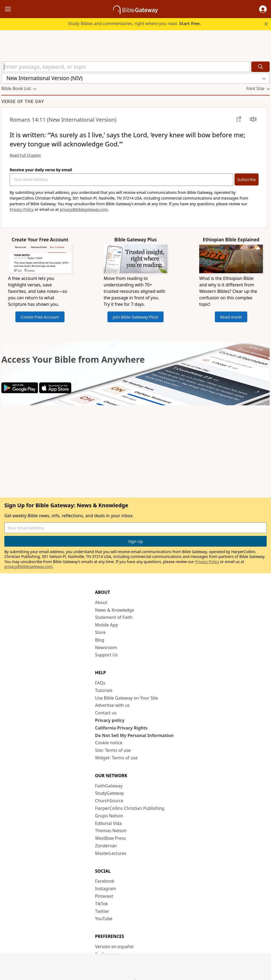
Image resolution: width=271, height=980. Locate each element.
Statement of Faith (114, 617)
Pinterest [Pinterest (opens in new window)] (104, 896)
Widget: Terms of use (116, 758)
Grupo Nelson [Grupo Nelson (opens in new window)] (109, 816)
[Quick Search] (126, 67)
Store (100, 632)
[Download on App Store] (55, 392)
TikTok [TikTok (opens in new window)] (101, 904)
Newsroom (106, 647)
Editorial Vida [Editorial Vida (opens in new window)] (108, 823)
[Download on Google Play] (20, 392)
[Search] (260, 67)
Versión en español (114, 947)
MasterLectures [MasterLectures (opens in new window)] (111, 853)
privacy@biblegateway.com (84, 209)
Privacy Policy (22, 209)
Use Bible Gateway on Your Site (126, 698)
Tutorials (104, 690)
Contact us (106, 713)
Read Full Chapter (25, 155)
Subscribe (247, 179)
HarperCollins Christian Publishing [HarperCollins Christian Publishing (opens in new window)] (130, 808)
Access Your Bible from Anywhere (73, 359)
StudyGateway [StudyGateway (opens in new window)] (109, 793)
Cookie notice (109, 743)
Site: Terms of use (113, 750)
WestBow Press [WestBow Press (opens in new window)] (110, 838)
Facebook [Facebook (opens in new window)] (105, 881)
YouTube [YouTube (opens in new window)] (104, 919)
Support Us (106, 655)
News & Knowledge (115, 610)
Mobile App (106, 625)
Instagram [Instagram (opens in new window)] (106, 889)
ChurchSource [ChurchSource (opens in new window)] (109, 801)
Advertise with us (112, 705)
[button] (263, 9)
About (101, 602)
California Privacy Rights (121, 728)
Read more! (231, 317)
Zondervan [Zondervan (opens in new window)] (106, 846)
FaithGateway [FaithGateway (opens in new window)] (109, 786)
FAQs (100, 683)
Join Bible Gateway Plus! (135, 317)
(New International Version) (63, 120)
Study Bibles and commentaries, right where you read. (134, 23)
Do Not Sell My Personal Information (134, 735)
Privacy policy (110, 720)
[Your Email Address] (121, 180)
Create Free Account (40, 317)
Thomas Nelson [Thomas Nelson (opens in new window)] (111, 831)
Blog (100, 640)
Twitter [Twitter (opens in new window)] (102, 911)
